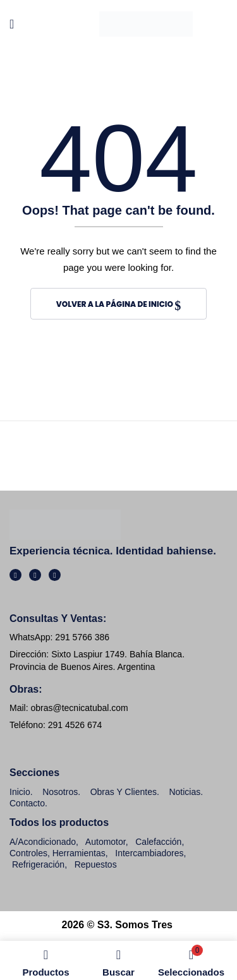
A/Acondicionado (43, 842)
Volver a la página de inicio (115, 304)
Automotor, (106, 842)
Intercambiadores (149, 853)
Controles (28, 853)
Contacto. (28, 803)
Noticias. (186, 792)
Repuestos (96, 864)
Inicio (20, 792)
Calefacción (158, 842)
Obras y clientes (124, 792)
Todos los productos (59, 822)
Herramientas (79, 853)
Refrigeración (38, 864)
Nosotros (60, 792)
